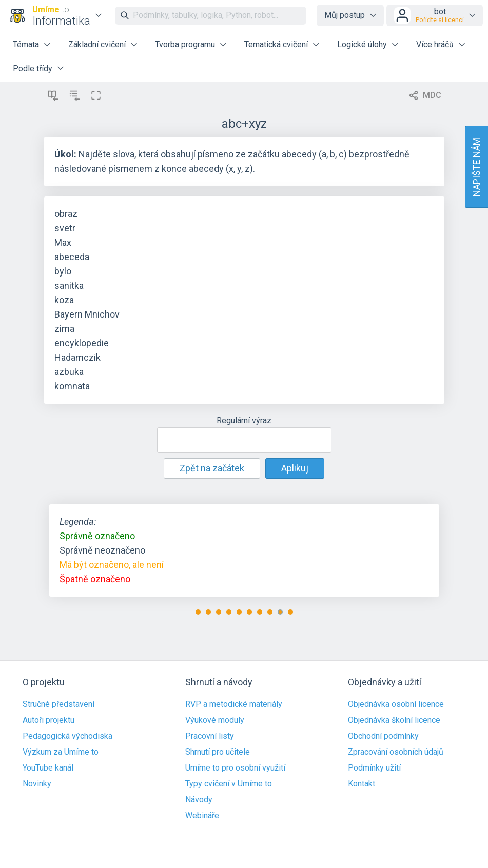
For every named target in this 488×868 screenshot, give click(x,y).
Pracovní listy (210, 736)
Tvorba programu (185, 44)
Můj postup (345, 15)
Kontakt (362, 784)
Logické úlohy (362, 44)
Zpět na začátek (212, 468)
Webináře (202, 816)
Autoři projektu (48, 720)
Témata (26, 44)
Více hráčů (435, 44)
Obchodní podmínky (383, 736)
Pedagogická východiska (67, 736)
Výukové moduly (215, 720)
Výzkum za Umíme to (61, 752)
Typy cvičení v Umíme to (229, 784)
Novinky (37, 784)
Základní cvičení (97, 44)
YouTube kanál (48, 768)
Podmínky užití (374, 768)
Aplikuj (295, 468)
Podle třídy (33, 68)
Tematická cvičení (276, 44)
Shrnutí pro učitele (218, 752)
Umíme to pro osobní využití (235, 768)
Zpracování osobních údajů (396, 752)
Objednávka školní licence (394, 720)
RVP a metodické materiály (234, 704)
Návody (199, 800)
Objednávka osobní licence (396, 704)
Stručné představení (58, 704)
